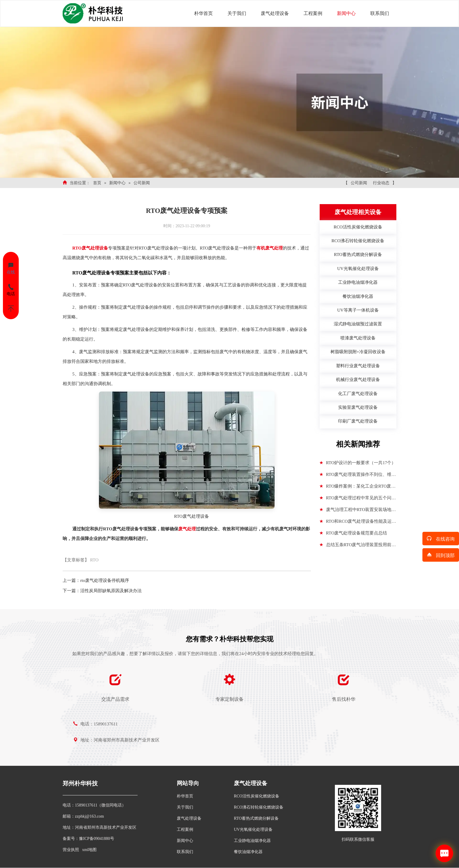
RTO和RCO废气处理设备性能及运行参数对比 (358, 523)
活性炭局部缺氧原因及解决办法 (111, 591)
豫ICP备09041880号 (97, 839)
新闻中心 (346, 13)
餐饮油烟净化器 (248, 852)
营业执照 (71, 850)
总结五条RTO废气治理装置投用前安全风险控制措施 (358, 546)
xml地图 (90, 850)
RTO (94, 560)
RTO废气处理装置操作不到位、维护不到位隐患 (358, 476)
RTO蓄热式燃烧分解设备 (256, 818)
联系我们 (380, 13)
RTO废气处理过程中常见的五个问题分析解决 (358, 500)
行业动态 (381, 183)
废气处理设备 (275, 13)
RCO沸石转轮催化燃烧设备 (259, 807)
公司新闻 (142, 183)
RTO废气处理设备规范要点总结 (353, 533)
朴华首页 (203, 13)
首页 (97, 183)
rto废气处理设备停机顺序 (105, 580)
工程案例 (313, 13)
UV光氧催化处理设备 (253, 829)
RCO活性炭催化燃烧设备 (257, 796)
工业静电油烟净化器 (252, 841)
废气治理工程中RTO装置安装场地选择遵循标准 (358, 511)
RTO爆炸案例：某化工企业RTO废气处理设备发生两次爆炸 (358, 488)
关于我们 (237, 13)
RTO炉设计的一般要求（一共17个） (358, 463)
